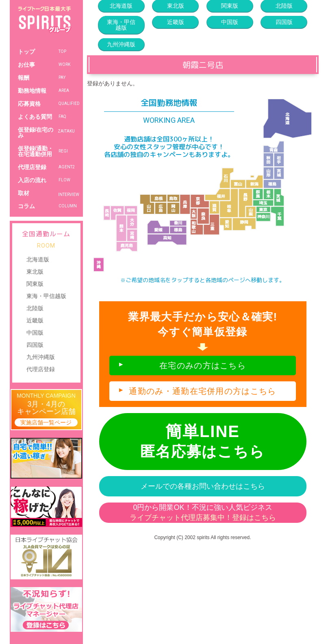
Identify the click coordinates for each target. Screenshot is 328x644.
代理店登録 (41, 369)
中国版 (35, 333)
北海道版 (38, 259)
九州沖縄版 (41, 357)
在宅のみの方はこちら (203, 366)
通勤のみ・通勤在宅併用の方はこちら (202, 391)
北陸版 (35, 308)
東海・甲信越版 (46, 296)
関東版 (35, 284)
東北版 (35, 272)
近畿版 (35, 320)
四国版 (35, 345)
